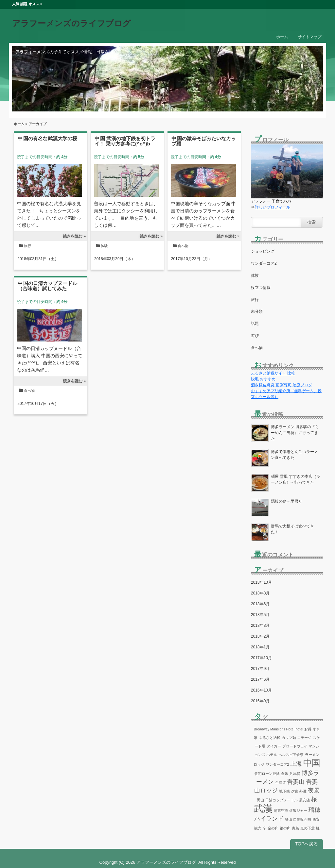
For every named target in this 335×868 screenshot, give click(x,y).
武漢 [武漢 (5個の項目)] (263, 808)
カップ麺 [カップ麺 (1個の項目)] (289, 738)
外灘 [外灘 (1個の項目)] (303, 791)
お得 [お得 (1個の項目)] (308, 729)
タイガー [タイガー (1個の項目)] (274, 746)
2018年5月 (260, 615)
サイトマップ (309, 37)
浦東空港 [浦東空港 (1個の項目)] (281, 810)
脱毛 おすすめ (263, 379)
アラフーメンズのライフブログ (71, 23)
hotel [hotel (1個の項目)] (299, 729)
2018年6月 (260, 604)
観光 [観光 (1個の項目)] (258, 828)
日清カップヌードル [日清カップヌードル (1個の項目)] (282, 800)
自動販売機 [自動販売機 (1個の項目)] (302, 819)
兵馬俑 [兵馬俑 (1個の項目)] (295, 774)
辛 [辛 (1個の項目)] (264, 828)
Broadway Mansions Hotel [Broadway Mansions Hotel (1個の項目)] (274, 729)
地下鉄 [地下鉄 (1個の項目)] (284, 791)
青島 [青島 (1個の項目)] (295, 828)
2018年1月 (260, 647)
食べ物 (183, 246)
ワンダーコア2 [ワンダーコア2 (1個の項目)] (277, 764)
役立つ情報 (261, 288)
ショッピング (263, 251)
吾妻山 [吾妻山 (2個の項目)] (296, 782)
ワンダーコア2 (264, 263)
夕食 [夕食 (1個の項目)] (295, 791)
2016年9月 (260, 701)
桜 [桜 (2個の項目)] (314, 799)
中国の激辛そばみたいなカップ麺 (204, 141)
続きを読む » (74, 236)
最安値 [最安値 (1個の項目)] (304, 800)
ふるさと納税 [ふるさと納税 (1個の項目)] (270, 738)
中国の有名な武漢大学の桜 (47, 138)
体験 (104, 246)
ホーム (282, 37)
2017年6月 (260, 679)
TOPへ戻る (307, 844)
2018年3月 (260, 626)
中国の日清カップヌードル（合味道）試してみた (47, 286)
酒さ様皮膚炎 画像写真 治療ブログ (282, 385)
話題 (255, 324)
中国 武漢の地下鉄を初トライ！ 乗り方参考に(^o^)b (125, 141)
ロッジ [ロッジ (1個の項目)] (259, 764)
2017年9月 (260, 669)
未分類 (257, 311)
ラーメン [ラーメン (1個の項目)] (312, 755)
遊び (255, 336)
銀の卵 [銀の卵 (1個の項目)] (285, 828)
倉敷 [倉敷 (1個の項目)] (285, 774)
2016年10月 (261, 690)
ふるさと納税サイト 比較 (273, 373)
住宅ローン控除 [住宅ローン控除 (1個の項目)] (267, 774)
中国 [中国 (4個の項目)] (312, 763)
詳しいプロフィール (273, 207)
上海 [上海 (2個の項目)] (296, 764)
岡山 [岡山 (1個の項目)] (260, 800)
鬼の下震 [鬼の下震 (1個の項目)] (308, 828)
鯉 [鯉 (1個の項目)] (318, 828)
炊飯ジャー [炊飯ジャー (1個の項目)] (298, 810)
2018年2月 (260, 636)
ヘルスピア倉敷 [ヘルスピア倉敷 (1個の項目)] (291, 755)
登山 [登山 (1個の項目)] (289, 819)
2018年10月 (261, 582)
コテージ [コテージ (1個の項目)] (304, 738)
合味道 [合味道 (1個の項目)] (281, 782)
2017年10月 (261, 658)
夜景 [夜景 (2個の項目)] (314, 791)
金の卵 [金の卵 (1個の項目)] (273, 828)
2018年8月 (260, 593)
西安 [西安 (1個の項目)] (316, 819)
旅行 (27, 246)
